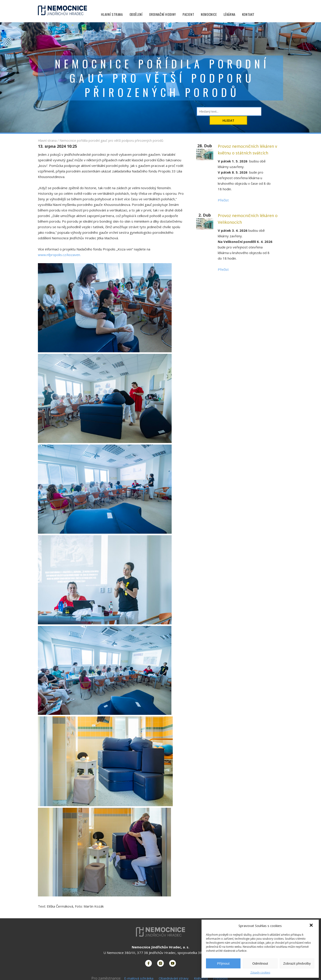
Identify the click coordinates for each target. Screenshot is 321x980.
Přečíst (223, 200)
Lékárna (230, 14)
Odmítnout (260, 963)
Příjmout (223, 963)
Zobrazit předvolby (297, 963)
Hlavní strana (112, 14)
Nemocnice (209, 14)
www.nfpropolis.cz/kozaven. (59, 255)
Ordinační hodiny (163, 14)
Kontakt (249, 14)
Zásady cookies (260, 973)
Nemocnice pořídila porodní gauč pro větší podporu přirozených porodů (111, 140)
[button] (312, 926)
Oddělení (137, 14)
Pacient (189, 14)
